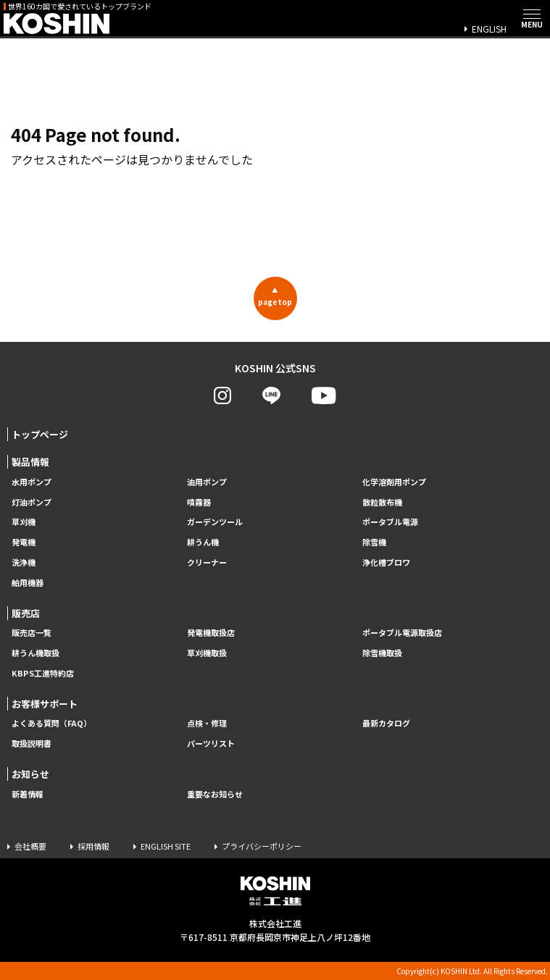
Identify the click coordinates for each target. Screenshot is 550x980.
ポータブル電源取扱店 (402, 633)
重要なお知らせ (215, 794)
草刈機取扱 (207, 653)
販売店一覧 (32, 633)
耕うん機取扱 (36, 653)
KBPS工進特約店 (43, 673)
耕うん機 (203, 542)
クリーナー (207, 562)
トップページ (40, 434)
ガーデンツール (215, 522)
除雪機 (374, 542)
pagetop (275, 296)
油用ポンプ (207, 482)
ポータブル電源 (390, 522)
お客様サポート (45, 704)
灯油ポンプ (32, 502)
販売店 (26, 613)
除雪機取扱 (382, 653)
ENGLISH (489, 29)
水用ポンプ (32, 482)
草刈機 (24, 522)
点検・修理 (207, 723)
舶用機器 (28, 583)
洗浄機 (24, 562)
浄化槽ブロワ (386, 562)
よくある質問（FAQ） (51, 723)
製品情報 (30, 462)
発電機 (24, 542)
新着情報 (28, 794)
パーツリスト (211, 744)
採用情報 (93, 846)
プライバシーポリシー (262, 846)
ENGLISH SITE (166, 846)
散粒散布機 (382, 502)
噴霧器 (199, 502)
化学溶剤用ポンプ (394, 482)
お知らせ (30, 774)
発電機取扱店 (211, 633)
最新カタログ (386, 723)
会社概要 (30, 846)
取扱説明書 (32, 744)
